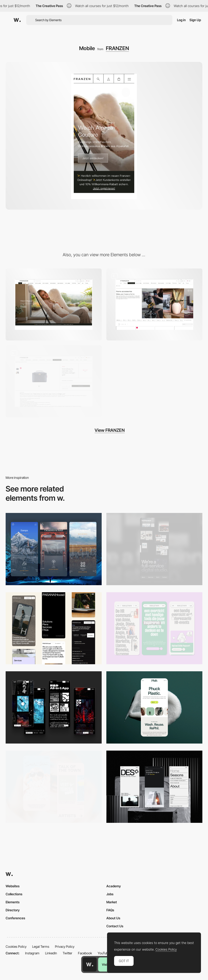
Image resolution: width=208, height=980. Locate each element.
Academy (114, 886)
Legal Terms (41, 946)
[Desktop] (54, 305)
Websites (13, 886)
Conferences (15, 918)
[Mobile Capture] (54, 787)
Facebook (85, 953)
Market (112, 902)
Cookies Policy (16, 946)
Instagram (32, 953)
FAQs (110, 910)
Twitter (67, 953)
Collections (14, 894)
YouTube (104, 953)
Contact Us (115, 926)
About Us (113, 918)
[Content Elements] (154, 305)
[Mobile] (154, 549)
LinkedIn (51, 953)
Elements (13, 902)
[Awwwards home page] (90, 964)
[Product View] (54, 381)
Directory (13, 910)
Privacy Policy (65, 946)
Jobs (110, 894)
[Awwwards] (17, 20)
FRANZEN (117, 48)
